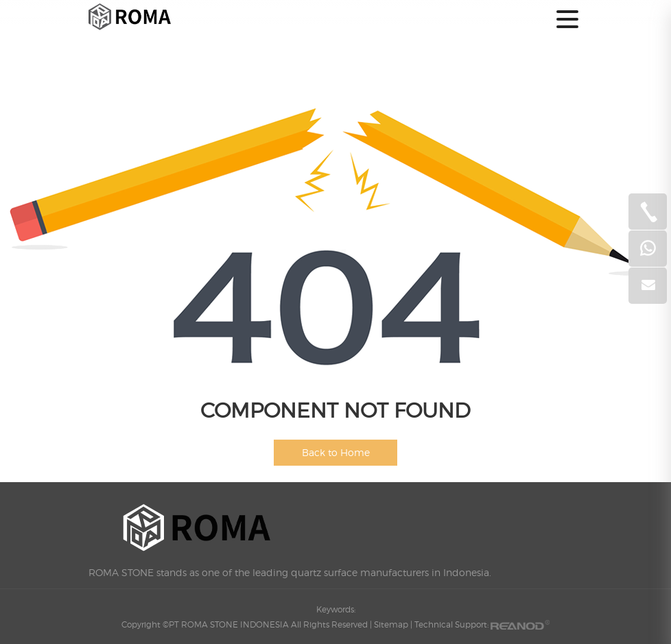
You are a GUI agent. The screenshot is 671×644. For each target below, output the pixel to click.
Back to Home (336, 452)
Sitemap (391, 624)
